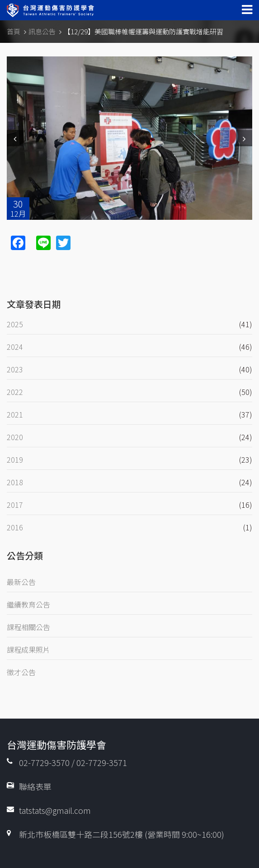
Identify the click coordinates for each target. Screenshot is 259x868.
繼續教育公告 (28, 604)
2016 (15, 527)
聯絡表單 (35, 786)
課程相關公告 (28, 627)
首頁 (14, 31)
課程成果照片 (28, 650)
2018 (15, 482)
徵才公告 (21, 672)
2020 (15, 437)
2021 (15, 414)
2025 (15, 324)
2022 (15, 392)
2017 (15, 505)
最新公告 (21, 582)
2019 (15, 460)
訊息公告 (42, 31)
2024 (15, 347)
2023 (15, 369)
